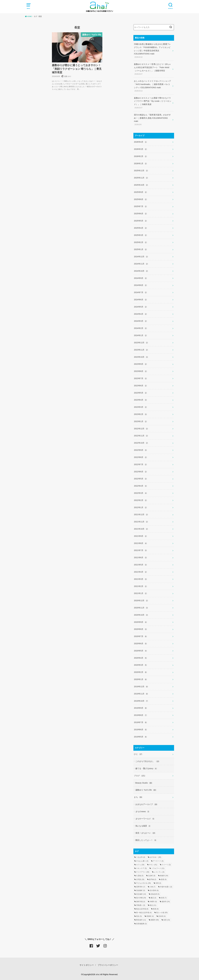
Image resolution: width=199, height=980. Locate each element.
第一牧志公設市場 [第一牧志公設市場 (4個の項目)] (144, 913)
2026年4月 (141, 142)
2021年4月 (141, 572)
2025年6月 (141, 214)
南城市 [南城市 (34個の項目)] (164, 876)
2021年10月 (141, 529)
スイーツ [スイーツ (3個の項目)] (166, 865)
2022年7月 (141, 464)
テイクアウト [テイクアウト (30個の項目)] (143, 872)
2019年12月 (141, 687)
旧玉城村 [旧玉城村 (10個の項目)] (141, 894)
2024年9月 (141, 278)
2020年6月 (141, 644)
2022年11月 (141, 436)
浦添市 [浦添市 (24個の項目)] (166, 902)
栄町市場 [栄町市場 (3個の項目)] (141, 902)
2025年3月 (141, 235)
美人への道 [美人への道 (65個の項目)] (162, 913)
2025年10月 (141, 185)
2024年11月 (141, 264)
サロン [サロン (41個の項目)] (153, 865)
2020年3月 (141, 665)
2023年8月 (141, 371)
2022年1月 (141, 507)
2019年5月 (141, 737)
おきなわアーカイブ (147, 804)
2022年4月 (141, 486)
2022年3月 (141, 493)
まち (138, 797)
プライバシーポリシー (108, 965)
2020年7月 (141, 636)
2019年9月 (141, 708)
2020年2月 (141, 672)
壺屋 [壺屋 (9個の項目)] (164, 879)
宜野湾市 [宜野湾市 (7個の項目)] (141, 887)
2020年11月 (141, 608)
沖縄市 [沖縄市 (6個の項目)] (153, 902)
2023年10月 (141, 357)
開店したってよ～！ (146, 840)
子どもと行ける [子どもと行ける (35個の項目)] (143, 883)
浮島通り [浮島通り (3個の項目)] (141, 905)
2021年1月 (141, 593)
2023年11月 (141, 350)
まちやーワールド (145, 819)
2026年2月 (141, 156)
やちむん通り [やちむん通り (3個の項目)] (142, 861)
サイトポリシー (87, 965)
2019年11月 (141, 694)
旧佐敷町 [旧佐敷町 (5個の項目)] (141, 890)
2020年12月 (141, 601)
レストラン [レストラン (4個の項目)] (159, 872)
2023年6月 (141, 386)
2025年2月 (141, 242)
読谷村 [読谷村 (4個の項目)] (162, 916)
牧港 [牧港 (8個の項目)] (156, 909)
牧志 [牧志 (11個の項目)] (153, 905)
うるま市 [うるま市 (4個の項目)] (141, 857)
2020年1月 (141, 679)
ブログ (140, 776)
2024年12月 (141, 257)
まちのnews (143, 811)
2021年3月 (141, 579)
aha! (98, 974)
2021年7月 (141, 550)
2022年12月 (141, 429)
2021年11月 (141, 522)
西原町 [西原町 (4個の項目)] (150, 916)
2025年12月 (141, 171)
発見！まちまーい (146, 833)
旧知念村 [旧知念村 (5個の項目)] (155, 894)
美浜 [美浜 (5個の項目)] (139, 916)
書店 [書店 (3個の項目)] (153, 898)
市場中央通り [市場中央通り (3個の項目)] (166, 887)
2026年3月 (141, 149)
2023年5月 (141, 393)
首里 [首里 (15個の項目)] (167, 920)
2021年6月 (141, 557)
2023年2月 (141, 414)
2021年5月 (141, 565)
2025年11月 (141, 178)
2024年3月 (141, 321)
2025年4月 (141, 228)
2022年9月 (141, 450)
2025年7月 (141, 206)
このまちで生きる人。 (147, 761)
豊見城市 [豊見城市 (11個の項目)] (141, 920)
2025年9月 (141, 192)
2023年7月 (141, 378)
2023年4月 (141, 400)
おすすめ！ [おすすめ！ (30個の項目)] (155, 857)
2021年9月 (141, 536)
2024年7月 (141, 292)
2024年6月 (141, 300)
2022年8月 (141, 457)
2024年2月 (141, 328)
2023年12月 (141, 343)
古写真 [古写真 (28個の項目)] (140, 879)
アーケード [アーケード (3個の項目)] (158, 861)
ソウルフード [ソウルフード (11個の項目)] (158, 868)
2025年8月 (141, 199)
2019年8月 (141, 715)
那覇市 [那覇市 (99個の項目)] (155, 920)
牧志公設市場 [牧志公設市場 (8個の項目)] (142, 909)
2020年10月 (141, 615)
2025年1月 (141, 249)
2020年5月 (141, 651)
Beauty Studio (144, 783)
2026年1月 (141, 163)
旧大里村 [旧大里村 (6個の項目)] (154, 890)
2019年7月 (141, 722)
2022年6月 (141, 472)
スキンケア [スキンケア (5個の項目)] (141, 868)
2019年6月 (141, 730)
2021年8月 (141, 543)
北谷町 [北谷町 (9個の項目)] (152, 876)
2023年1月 (141, 421)
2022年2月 (141, 500)
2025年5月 (141, 221)
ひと (138, 754)
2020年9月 (141, 622)
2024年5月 (141, 307)
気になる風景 (143, 826)
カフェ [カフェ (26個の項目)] (140, 865)
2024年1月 (141, 335)
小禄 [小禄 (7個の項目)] (153, 887)
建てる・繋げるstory (146, 768)
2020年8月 (141, 629)
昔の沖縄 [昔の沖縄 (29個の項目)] (141, 898)
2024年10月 (141, 271)
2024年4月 (141, 314)
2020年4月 (141, 658)
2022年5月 (141, 479)
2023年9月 (141, 364)
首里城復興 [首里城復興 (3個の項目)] (141, 924)
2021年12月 (141, 514)
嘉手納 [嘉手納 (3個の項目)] (153, 879)
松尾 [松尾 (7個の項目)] (164, 898)
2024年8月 (141, 285)
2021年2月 (141, 586)
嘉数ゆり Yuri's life (146, 790)
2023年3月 (141, 407)
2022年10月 (141, 443)
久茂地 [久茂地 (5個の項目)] (140, 876)
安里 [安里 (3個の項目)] (158, 883)
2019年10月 (141, 701)
